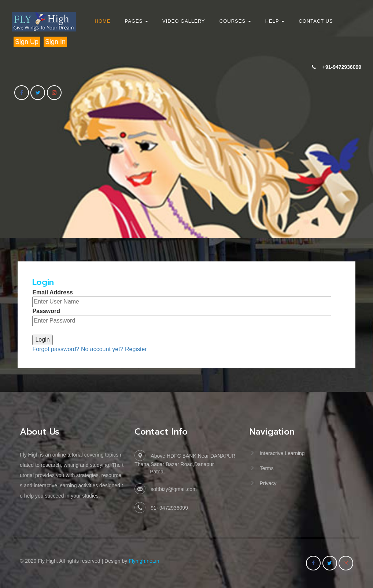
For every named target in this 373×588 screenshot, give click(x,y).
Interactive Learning (282, 453)
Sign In (55, 42)
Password (46, 311)
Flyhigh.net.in (144, 561)
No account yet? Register (114, 349)
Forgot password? (56, 349)
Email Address (53, 292)
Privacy (268, 483)
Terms (267, 468)
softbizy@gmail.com (173, 489)
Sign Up (27, 42)
